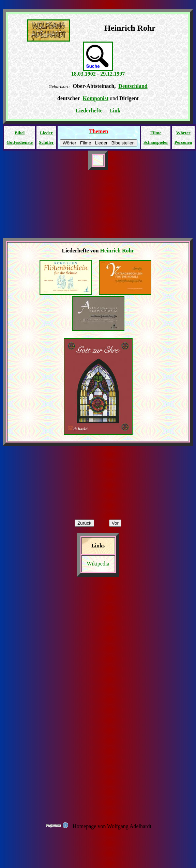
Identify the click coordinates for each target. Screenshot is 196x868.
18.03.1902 (84, 74)
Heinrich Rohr (117, 251)
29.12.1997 (112, 74)
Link (115, 111)
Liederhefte (89, 111)
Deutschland (133, 86)
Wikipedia (98, 564)
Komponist (95, 98)
